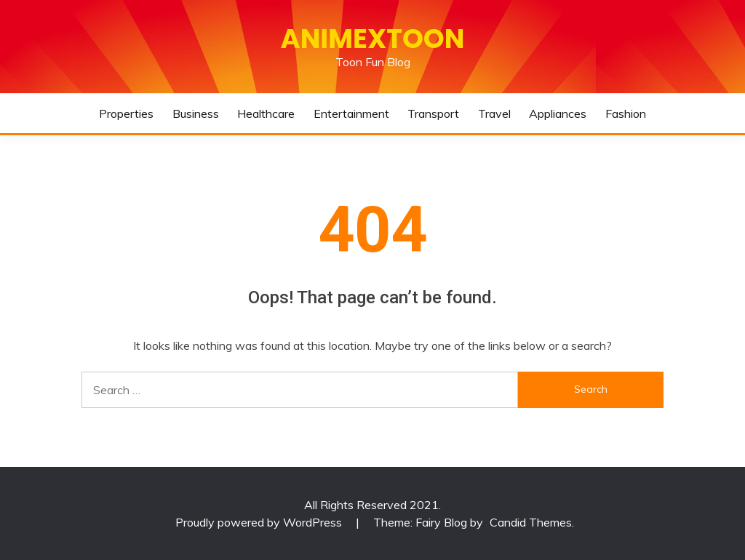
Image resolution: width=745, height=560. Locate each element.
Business (196, 113)
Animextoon (373, 39)
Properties (126, 113)
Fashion (626, 113)
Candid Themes (531, 522)
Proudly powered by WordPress (260, 522)
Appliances (558, 113)
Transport (433, 113)
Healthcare (266, 113)
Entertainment (351, 113)
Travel (494, 113)
